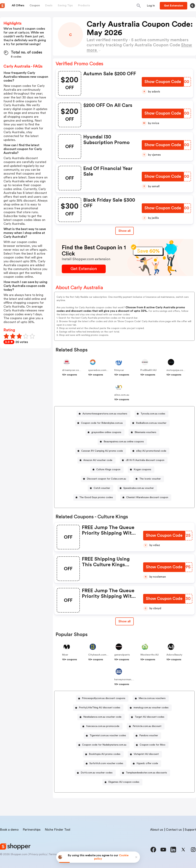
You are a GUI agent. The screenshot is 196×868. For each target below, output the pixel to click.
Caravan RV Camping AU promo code (102, 451)
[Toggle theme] (192, 6)
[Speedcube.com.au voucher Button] (137, 488)
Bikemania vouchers (145, 432)
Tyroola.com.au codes (153, 414)
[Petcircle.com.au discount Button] (146, 726)
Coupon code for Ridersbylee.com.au (102, 423)
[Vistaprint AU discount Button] (145, 754)
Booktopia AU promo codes (105, 754)
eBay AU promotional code (151, 451)
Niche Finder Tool (57, 830)
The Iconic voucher (150, 479)
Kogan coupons (142, 470)
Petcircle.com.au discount (147, 726)
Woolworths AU (150, 655)
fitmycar (119, 370)
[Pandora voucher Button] (147, 736)
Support (190, 830)
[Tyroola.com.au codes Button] (151, 414)
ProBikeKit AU (148, 370)
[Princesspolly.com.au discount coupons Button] (102, 698)
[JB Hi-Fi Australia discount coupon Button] (144, 460)
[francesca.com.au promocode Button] (101, 726)
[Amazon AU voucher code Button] (96, 460)
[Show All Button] (125, 621)
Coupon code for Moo (153, 745)
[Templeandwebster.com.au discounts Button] (145, 773)
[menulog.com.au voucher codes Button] (150, 708)
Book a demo (9, 830)
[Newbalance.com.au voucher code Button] (101, 717)
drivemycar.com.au (73, 370)
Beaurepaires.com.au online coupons (124, 442)
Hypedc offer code (147, 763)
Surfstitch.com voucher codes (106, 763)
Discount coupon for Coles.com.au (106, 479)
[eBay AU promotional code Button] (150, 451)
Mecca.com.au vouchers (152, 698)
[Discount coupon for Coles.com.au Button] (105, 479)
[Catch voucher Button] (100, 488)
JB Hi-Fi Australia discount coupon (145, 460)
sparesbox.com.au (99, 370)
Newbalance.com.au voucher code (102, 717)
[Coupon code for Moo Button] (151, 745)
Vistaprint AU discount (146, 754)
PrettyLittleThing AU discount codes (100, 708)
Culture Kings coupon (108, 470)
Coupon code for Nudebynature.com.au (104, 745)
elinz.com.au (122, 395)
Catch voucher (102, 488)
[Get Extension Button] (84, 269)
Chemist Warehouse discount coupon (147, 497)
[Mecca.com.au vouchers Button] (151, 698)
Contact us (174, 830)
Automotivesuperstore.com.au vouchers (105, 414)
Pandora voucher (149, 736)
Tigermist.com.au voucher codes (108, 736)
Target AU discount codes (150, 717)
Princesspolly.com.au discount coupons (104, 698)
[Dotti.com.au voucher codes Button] (95, 773)
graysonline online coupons (106, 432)
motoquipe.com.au (178, 370)
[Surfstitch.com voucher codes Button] (105, 764)
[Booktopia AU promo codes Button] (103, 754)
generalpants (122, 655)
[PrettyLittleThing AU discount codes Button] (98, 708)
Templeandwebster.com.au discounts (146, 773)
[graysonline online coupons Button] (105, 432)
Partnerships (32, 830)
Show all (125, 621)
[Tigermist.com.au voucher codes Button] (106, 736)
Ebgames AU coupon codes (124, 782)
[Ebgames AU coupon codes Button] (122, 782)
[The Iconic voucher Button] (149, 479)
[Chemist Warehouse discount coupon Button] (146, 498)
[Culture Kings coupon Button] (107, 470)
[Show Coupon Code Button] (163, 82)
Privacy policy (38, 854)
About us (157, 830)
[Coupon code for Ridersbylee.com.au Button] (100, 423)
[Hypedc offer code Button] (146, 764)
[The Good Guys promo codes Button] (95, 498)
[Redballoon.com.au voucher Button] (150, 423)
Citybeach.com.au (99, 655)
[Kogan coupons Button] (141, 470)
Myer (65, 655)
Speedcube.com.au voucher (139, 488)
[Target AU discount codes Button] (148, 717)
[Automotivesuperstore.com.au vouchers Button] (103, 414)
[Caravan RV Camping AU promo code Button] (101, 451)
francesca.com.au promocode (103, 726)
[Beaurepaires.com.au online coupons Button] (122, 442)
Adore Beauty (174, 655)
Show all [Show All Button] (125, 231)
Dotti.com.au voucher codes (97, 773)
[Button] (151, 6)
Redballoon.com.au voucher (151, 423)
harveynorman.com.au (127, 680)
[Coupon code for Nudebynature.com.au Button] (103, 745)
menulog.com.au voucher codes (151, 708)
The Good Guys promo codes (96, 497)
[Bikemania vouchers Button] (144, 432)
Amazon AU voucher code (98, 460)
